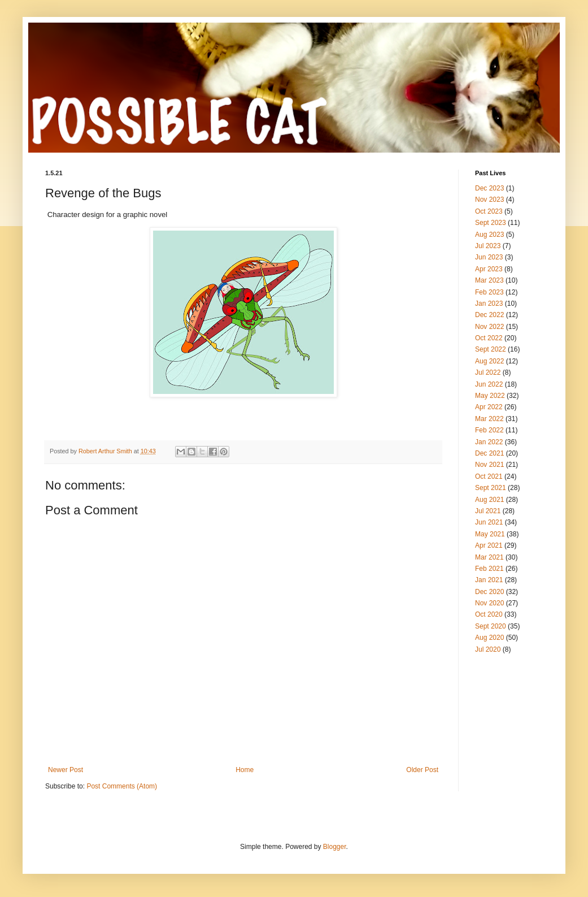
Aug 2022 (489, 361)
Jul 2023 (488, 246)
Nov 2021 (489, 465)
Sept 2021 (491, 488)
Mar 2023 (489, 280)
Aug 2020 (489, 638)
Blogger (335, 847)
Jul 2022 (488, 372)
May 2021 (490, 534)
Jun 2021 (489, 522)
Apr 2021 (489, 545)
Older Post (422, 770)
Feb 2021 (489, 569)
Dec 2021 (489, 453)
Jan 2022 (489, 442)
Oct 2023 (489, 211)
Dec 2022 (489, 315)
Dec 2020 (489, 592)
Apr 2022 (489, 407)
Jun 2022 (489, 384)
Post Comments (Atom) (122, 786)
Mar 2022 (489, 419)
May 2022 (490, 396)
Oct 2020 (489, 614)
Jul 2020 (488, 649)
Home (245, 770)
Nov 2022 (489, 327)
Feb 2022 (489, 430)
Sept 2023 (491, 223)
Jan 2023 (489, 304)
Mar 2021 (489, 557)
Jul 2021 (488, 511)
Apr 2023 (489, 269)
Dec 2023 (489, 188)
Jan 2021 (489, 580)
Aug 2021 (489, 500)
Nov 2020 (489, 603)
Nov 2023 (489, 200)
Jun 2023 (489, 257)
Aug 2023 (489, 235)
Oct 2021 (489, 476)
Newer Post (66, 770)
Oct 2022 (489, 338)
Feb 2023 (489, 292)
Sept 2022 (491, 349)
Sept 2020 (491, 626)
